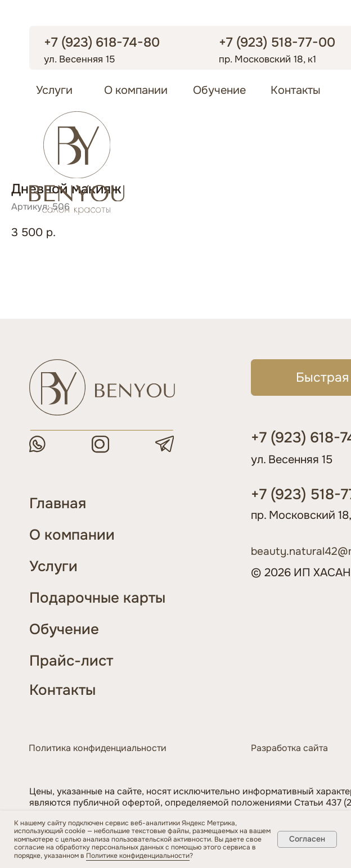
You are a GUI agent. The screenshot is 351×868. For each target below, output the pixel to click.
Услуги (54, 91)
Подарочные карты (97, 598)
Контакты (296, 91)
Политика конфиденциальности (98, 748)
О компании (136, 91)
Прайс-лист (71, 661)
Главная (58, 503)
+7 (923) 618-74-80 (102, 42)
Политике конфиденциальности (138, 856)
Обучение (219, 91)
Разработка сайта (289, 748)
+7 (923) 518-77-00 (277, 42)
